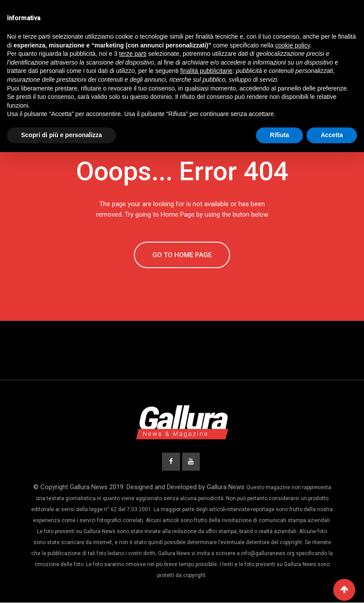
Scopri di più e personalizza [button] (61, 135)
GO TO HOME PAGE (182, 255)
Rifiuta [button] (280, 135)
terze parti (133, 54)
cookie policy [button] (293, 45)
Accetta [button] (332, 135)
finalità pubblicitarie (207, 71)
